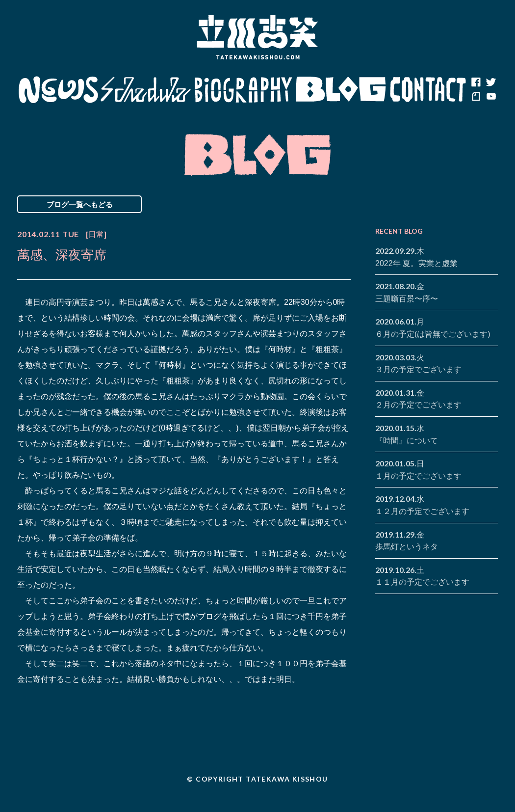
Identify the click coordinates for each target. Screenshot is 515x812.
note (476, 97)
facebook (476, 82)
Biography (243, 90)
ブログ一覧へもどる (80, 204)
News (58, 90)
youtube (490, 97)
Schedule (146, 90)
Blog (341, 90)
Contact (428, 90)
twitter (490, 82)
